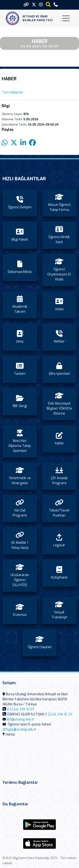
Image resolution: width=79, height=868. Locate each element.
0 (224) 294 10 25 (59, 714)
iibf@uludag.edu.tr (21, 719)
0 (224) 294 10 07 (21, 709)
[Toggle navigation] (66, 18)
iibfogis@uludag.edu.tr (19, 729)
